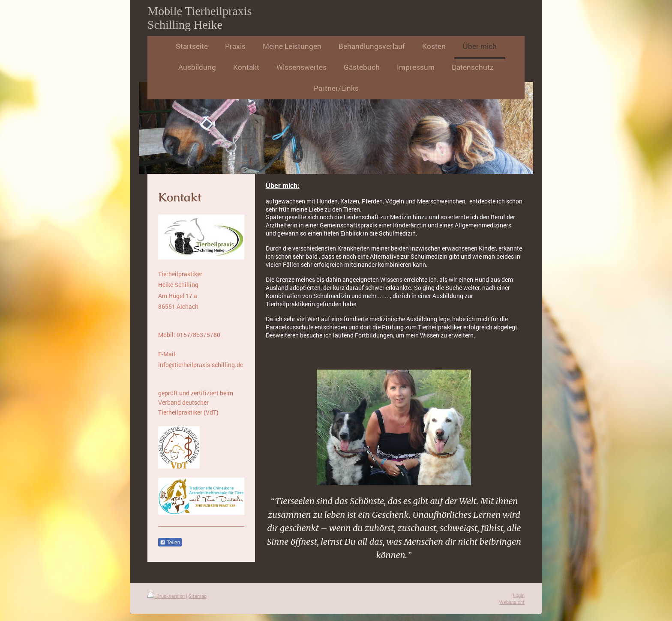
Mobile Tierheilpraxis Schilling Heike (199, 18)
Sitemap (198, 596)
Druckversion (167, 596)
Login (519, 595)
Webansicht (512, 602)
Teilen (170, 543)
